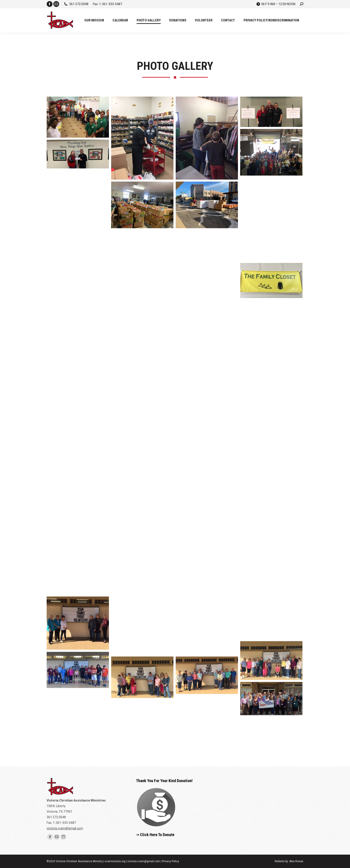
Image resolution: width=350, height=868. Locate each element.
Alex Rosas (296, 861)
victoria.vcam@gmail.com (65, 828)
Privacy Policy (171, 861)
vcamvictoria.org (115, 861)
